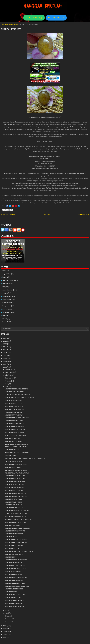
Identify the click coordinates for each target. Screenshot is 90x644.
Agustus (8, 381)
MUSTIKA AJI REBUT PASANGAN (17, 586)
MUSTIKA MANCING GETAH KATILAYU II (20, 398)
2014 (5, 629)
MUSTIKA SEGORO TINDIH (14, 424)
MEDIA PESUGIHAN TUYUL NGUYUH (18, 519)
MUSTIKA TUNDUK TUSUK (15, 531)
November (9, 372)
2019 (5, 358)
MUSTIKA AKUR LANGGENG (15, 595)
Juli (7, 384)
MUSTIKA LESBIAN (12, 548)
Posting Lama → (83, 214)
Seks (4, 316)
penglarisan (14, 25)
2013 (5, 632)
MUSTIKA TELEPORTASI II (14, 600)
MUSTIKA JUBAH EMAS (13, 505)
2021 (5, 353)
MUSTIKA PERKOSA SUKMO (15, 583)
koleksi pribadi (8, 280)
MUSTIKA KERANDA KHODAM (16, 496)
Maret (7, 616)
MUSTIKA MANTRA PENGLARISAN (17, 528)
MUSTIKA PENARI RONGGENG (16, 543)
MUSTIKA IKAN (10, 557)
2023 (5, 347)
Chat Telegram (56, 18)
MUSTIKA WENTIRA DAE (14, 421)
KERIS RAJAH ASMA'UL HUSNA (16, 447)
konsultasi (6, 284)
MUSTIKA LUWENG (12, 450)
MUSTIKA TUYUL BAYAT (14, 415)
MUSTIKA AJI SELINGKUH (14, 406)
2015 (5, 626)
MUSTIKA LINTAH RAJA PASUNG (17, 511)
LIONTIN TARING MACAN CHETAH (17, 395)
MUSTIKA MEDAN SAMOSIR (15, 482)
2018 (5, 361)
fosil (4, 271)
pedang (5, 293)
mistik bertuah (8, 290)
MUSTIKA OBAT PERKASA (14, 403)
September (9, 378)
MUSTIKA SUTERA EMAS (11, 29)
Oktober (8, 375)
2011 (5, 637)
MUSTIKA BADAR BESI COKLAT (16, 493)
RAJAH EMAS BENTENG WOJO (16, 470)
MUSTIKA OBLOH (11, 592)
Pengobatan (7, 306)
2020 (5, 355)
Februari (8, 619)
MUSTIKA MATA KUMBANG (15, 476)
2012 (5, 634)
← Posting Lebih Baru (9, 214)
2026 (5, 338)
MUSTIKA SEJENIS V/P (13, 467)
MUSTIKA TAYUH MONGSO (15, 409)
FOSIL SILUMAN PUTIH (13, 461)
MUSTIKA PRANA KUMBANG (15, 522)
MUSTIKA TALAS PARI (13, 572)
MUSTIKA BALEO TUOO (13, 598)
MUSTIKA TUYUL (11, 537)
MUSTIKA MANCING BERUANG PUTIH (19, 551)
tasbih (5, 319)
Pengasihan (7, 299)
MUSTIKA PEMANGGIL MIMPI (16, 540)
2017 (5, 364)
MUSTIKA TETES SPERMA (14, 534)
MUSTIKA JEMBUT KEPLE (14, 392)
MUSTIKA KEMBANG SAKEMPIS (16, 389)
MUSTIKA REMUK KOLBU (14, 580)
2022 (5, 350)
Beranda (5, 25)
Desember (9, 369)
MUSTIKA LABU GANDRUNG (15, 479)
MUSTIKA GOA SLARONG (14, 490)
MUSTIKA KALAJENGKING (14, 488)
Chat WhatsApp (34, 18)
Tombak (5, 322)
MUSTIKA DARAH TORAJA (14, 432)
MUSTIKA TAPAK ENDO (13, 401)
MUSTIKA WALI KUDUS (13, 438)
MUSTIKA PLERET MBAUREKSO (16, 464)
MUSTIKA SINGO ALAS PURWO (16, 560)
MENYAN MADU (11, 456)
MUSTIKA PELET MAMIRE (14, 427)
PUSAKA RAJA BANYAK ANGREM (17, 453)
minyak (5, 287)
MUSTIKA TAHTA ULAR (13, 499)
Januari (8, 622)
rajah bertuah (7, 312)
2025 (5, 341)
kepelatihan (7, 274)
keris (4, 277)
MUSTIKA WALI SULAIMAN (15, 566)
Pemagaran (6, 296)
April (7, 613)
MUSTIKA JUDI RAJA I (13, 525)
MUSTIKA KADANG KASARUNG (16, 577)
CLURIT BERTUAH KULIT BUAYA (17, 514)
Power (5, 309)
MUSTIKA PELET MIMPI (14, 574)
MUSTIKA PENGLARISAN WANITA (17, 418)
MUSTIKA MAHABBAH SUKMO (16, 516)
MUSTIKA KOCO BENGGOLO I (15, 569)
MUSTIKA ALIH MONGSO (14, 589)
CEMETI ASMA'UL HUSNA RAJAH (17, 473)
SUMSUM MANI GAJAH (13, 412)
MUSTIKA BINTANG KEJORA (15, 508)
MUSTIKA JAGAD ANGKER (14, 485)
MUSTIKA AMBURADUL (13, 563)
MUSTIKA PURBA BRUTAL (14, 545)
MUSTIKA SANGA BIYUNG (14, 606)
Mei (7, 610)
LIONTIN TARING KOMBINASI (15, 435)
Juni (7, 387)
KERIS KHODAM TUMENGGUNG (16, 444)
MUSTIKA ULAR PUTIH (13, 502)
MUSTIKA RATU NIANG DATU (15, 430)
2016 (5, 367)
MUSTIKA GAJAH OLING (14, 441)
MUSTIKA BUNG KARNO (14, 603)
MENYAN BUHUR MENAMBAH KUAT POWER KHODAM (25, 458)
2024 (5, 344)
